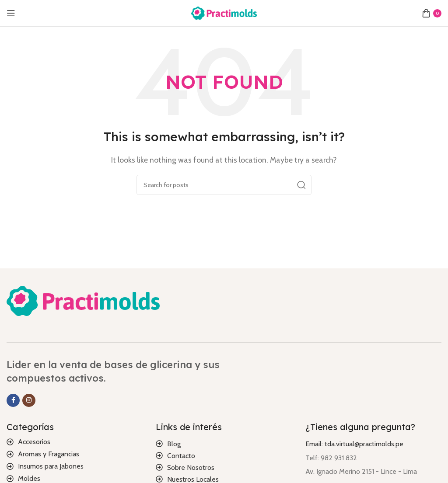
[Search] (224, 185)
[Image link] (83, 300)
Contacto (181, 456)
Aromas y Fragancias (49, 454)
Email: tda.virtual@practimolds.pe (354, 444)
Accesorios (34, 442)
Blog (174, 444)
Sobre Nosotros (191, 467)
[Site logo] (224, 12)
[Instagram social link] (29, 400)
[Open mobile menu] (11, 13)
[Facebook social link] (13, 400)
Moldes (29, 478)
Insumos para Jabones (51, 466)
